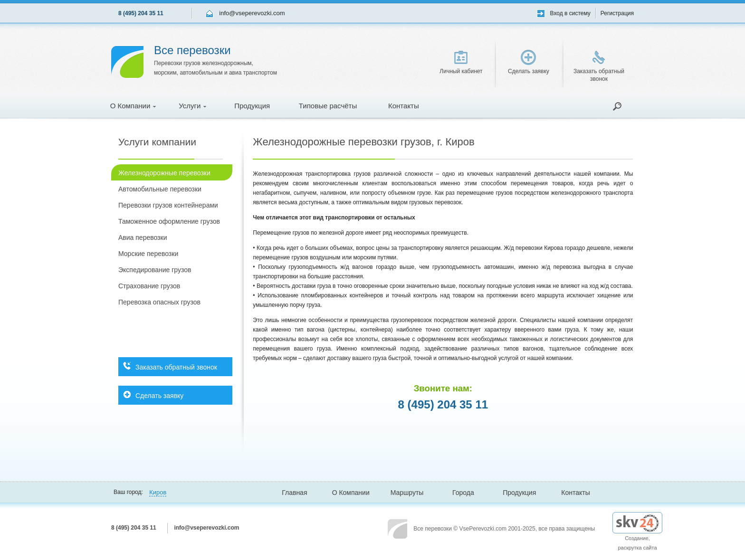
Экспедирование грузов (155, 270)
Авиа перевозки (143, 237)
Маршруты (407, 493)
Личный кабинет (461, 63)
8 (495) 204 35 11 (141, 13)
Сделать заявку (529, 62)
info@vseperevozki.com (252, 13)
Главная (294, 493)
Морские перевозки (148, 254)
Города (463, 493)
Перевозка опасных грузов (159, 302)
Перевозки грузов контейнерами (168, 205)
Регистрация (617, 13)
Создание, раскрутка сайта (637, 535)
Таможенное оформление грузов (169, 221)
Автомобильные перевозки (160, 189)
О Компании (133, 106)
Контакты (404, 106)
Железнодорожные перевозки (164, 173)
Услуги (192, 106)
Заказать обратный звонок (599, 66)
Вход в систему (570, 13)
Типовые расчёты (328, 106)
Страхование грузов (149, 286)
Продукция (252, 106)
